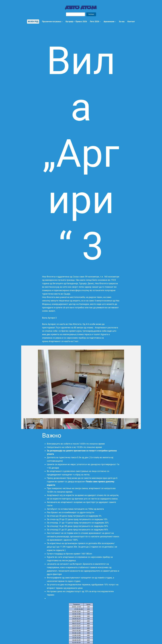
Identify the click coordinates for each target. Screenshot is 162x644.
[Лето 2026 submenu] (100, 22)
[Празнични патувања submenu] (62, 22)
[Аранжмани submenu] (115, 22)
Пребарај (91, 14)
